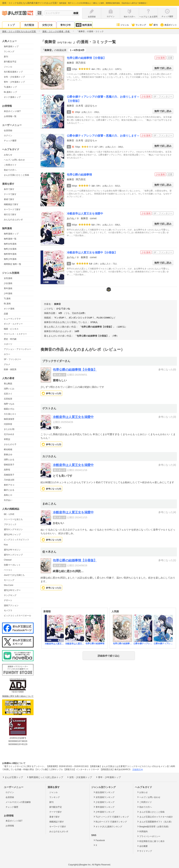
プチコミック (10, 524)
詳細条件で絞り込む (109, 656)
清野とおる (9, 460)
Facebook (99, 840)
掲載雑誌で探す (11, 204)
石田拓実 (8, 399)
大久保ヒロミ (10, 414)
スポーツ (8, 344)
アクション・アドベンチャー (17, 349)
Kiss (6, 545)
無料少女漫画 (10, 249)
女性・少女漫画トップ (14, 77)
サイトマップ (144, 851)
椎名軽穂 (8, 449)
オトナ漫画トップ (12, 97)
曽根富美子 (9, 465)
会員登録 (8, 130)
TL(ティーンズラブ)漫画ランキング (111, 817)
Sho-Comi (8, 585)
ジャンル (122, 25)
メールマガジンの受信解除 (18, 802)
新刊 (153, 25)
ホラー (7, 354)
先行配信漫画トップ (13, 72)
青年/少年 (66, 25)
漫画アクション (11, 605)
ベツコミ (8, 570)
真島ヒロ (8, 495)
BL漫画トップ (10, 92)
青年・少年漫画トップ (14, 82)
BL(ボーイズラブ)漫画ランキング (110, 822)
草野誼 (7, 439)
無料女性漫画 (10, 244)
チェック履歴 (10, 141)
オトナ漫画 (9, 309)
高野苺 (7, 470)
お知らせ (8, 155)
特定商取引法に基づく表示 (151, 841)
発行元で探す (10, 215)
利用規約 (142, 831)
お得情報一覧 (10, 116)
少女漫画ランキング (104, 802)
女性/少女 (47, 25)
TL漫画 (7, 299)
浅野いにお (9, 389)
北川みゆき (9, 434)
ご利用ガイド (10, 165)
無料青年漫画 (10, 254)
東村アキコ (9, 485)
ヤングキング (10, 595)
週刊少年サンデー (12, 590)
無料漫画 (84, 25)
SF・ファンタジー (12, 359)
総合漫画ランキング (104, 792)
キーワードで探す (12, 209)
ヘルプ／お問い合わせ (14, 160)
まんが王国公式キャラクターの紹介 (155, 817)
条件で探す (9, 189)
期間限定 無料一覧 (12, 264)
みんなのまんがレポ (13, 220)
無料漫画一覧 (10, 239)
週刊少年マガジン (12, 550)
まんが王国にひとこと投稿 (16, 175)
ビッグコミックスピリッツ (16, 540)
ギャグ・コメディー (13, 324)
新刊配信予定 (10, 62)
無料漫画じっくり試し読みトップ (45, 777)
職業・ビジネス (11, 329)
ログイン (8, 136)
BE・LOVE (9, 514)
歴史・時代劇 (10, 339)
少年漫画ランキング (104, 812)
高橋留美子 (9, 475)
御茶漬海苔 (9, 419)
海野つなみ (9, 404)
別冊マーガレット (12, 565)
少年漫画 (8, 293)
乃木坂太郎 (9, 480)
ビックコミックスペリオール (17, 616)
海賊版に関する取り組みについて (18, 696)
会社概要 (142, 846)
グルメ (7, 364)
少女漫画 (8, 283)
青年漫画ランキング (104, 807)
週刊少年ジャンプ (12, 535)
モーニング (9, 580)
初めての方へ (10, 170)
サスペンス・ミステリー (15, 334)
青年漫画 (8, 288)
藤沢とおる (9, 490)
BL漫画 (7, 304)
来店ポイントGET (12, 111)
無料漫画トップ (11, 46)
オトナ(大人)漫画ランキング (108, 826)
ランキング (139, 25)
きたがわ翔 (9, 429)
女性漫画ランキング (104, 797)
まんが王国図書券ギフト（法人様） (155, 822)
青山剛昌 (8, 384)
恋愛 (6, 314)
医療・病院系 (10, 369)
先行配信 (29, 25)
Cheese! (8, 560)
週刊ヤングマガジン (13, 529)
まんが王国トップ (12, 777)
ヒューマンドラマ (12, 319)
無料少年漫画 (10, 259)
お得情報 (10, 826)
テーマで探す (10, 194)
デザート (8, 600)
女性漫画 (8, 278)
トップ (11, 25)
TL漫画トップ (10, 87)
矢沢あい (8, 500)
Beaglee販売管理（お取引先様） (153, 826)
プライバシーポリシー (148, 836)
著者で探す (9, 199)
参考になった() (54, 393)
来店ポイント (168, 25)
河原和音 (8, 424)
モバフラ (8, 611)
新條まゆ (8, 455)
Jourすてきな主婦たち (14, 575)
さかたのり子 (10, 444)
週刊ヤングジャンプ (13, 555)
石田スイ (8, 394)
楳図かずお (9, 409)
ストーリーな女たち (13, 519)
